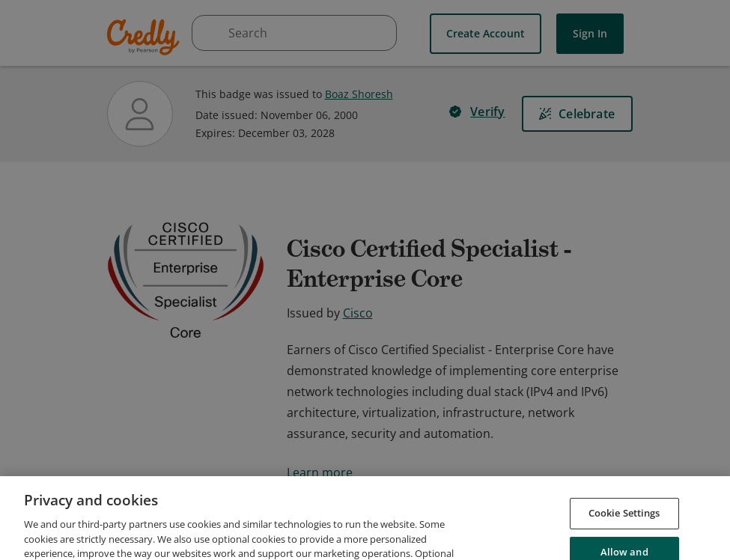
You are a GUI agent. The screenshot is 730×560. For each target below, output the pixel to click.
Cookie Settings (624, 538)
